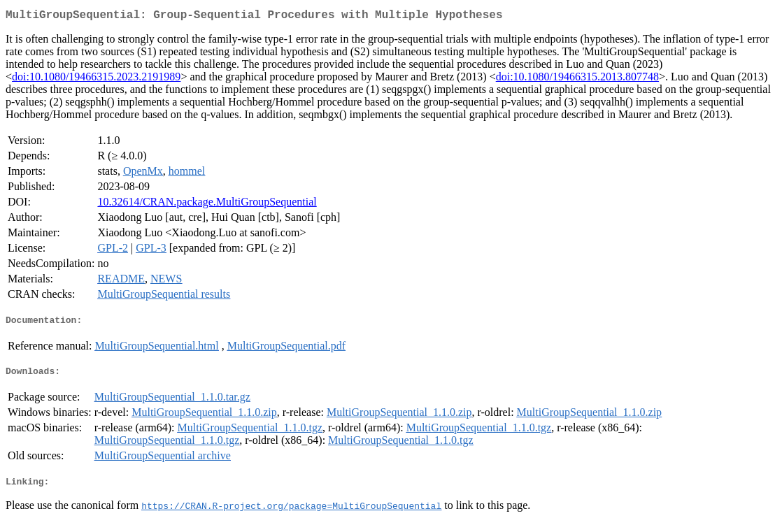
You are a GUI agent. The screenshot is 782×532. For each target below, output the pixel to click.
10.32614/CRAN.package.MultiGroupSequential (207, 204)
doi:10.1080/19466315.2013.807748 (577, 79)
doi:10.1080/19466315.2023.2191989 (96, 79)
